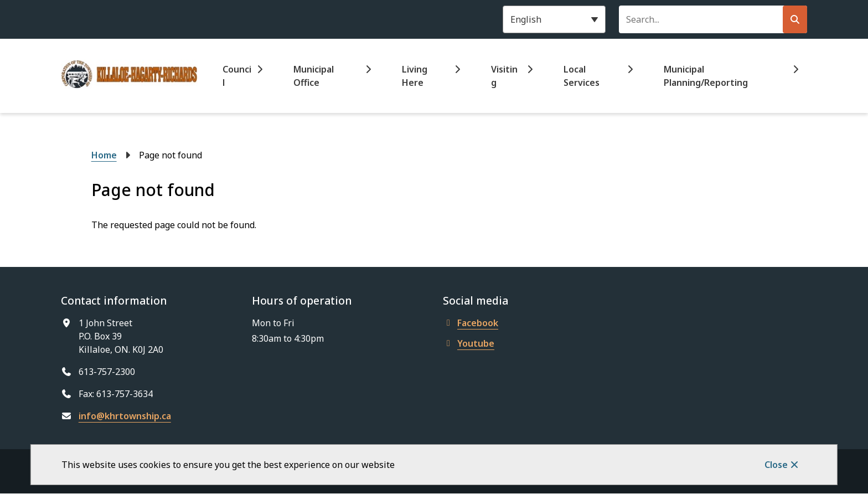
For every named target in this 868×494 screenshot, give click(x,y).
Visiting (504, 76)
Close (776, 465)
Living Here (415, 76)
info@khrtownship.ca (125, 416)
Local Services (582, 76)
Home (104, 155)
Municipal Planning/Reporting (706, 76)
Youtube (469, 343)
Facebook (471, 323)
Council (237, 76)
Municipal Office (314, 76)
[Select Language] (554, 19)
